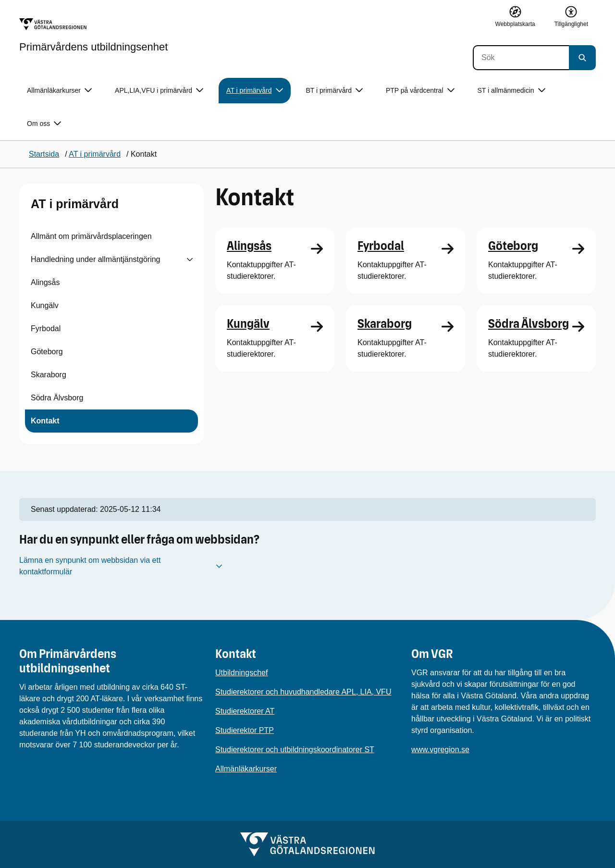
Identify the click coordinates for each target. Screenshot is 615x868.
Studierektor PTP (245, 730)
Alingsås (45, 282)
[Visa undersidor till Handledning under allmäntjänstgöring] (190, 260)
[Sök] (521, 58)
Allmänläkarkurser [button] (59, 91)
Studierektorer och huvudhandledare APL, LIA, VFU (303, 692)
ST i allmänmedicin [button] (511, 91)
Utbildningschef (241, 673)
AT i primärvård (75, 204)
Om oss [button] (44, 124)
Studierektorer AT (245, 711)
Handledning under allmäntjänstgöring (96, 259)
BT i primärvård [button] (334, 91)
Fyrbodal (46, 329)
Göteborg (47, 352)
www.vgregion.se (440, 750)
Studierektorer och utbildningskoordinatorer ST (295, 750)
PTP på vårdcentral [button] (420, 91)
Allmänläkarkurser (246, 769)
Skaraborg (49, 375)
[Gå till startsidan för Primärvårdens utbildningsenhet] (93, 35)
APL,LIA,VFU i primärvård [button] (159, 91)
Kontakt (45, 421)
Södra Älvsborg (57, 398)
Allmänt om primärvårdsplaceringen (91, 236)
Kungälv (45, 305)
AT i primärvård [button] (254, 91)
